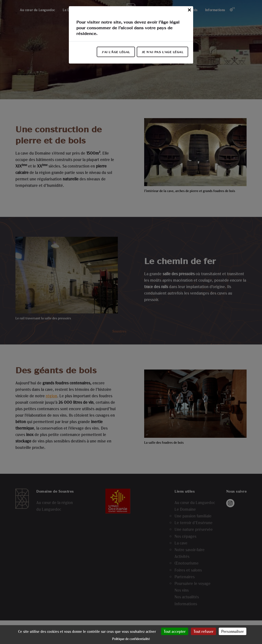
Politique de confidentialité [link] (131, 639)
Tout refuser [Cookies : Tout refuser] (203, 631)
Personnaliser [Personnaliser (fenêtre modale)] (233, 631)
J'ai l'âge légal (116, 52)
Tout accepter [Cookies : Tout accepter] (175, 631)
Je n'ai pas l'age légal (163, 52)
